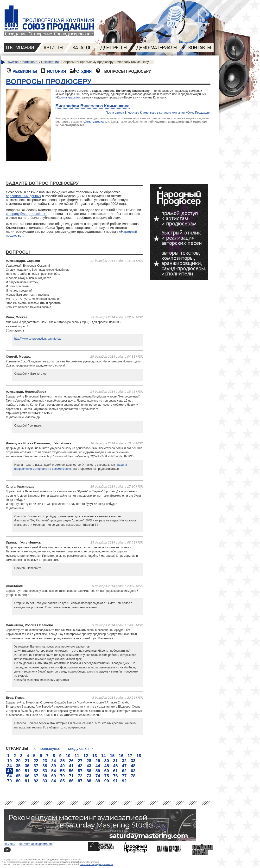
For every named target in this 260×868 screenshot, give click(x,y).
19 (10, 761)
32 (124, 761)
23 (45, 761)
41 (71, 766)
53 (45, 771)
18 (139, 756)
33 (133, 761)
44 (98, 766)
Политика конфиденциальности (97, 864)
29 (98, 761)
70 (62, 776)
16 (121, 756)
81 (27, 781)
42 (80, 766)
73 (89, 776)
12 (86, 756)
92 (124, 781)
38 (45, 766)
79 (10, 781)
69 (54, 776)
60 (107, 771)
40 (62, 766)
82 (36, 781)
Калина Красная (68, 98)
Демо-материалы (96, 122)
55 (62, 771)
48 (133, 766)
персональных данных (24, 196)
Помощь (9, 844)
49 (10, 771)
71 (71, 776)
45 (107, 766)
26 (71, 761)
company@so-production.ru (27, 214)
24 (54, 761)
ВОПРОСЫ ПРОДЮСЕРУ (49, 81)
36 (27, 766)
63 (133, 771)
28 (89, 761)
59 (98, 771)
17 (130, 756)
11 (77, 756)
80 (18, 781)
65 (18, 776)
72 (80, 776)
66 (27, 776)
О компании (50, 62)
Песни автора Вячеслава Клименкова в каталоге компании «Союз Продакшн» (158, 113)
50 (18, 771)
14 (103, 756)
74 (98, 776)
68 (45, 776)
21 (27, 761)
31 (115, 761)
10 (68, 756)
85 (62, 781)
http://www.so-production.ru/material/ (38, 339)
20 (18, 761)
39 (54, 766)
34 (10, 766)
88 (89, 781)
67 (36, 776)
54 (54, 771)
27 (80, 761)
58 (89, 771)
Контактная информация (36, 844)
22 (36, 761)
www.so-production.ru (23, 62)
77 (124, 776)
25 (62, 761)
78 (133, 776)
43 (89, 766)
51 (27, 771)
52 (36, 771)
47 (124, 766)
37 (36, 766)
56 (71, 771)
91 (115, 781)
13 (95, 756)
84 (54, 781)
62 (124, 771)
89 (98, 781)
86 (71, 781)
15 (112, 756)
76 (115, 776)
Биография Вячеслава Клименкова (93, 106)
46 (115, 766)
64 (10, 776)
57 (80, 771)
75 (107, 776)
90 (107, 781)
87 (80, 781)
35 (18, 766)
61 (115, 771)
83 (45, 781)
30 (107, 761)
